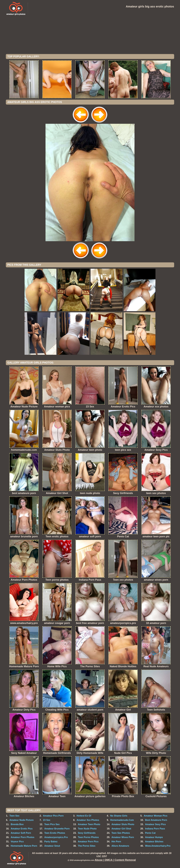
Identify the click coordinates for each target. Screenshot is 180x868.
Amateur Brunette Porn (57, 829)
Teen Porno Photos (88, 837)
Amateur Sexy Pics (155, 824)
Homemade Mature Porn (24, 846)
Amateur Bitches (154, 842)
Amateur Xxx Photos (88, 820)
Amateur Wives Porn (123, 837)
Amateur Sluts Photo (123, 824)
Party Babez (51, 842)
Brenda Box (17, 824)
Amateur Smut (52, 846)
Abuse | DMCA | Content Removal (115, 860)
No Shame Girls (119, 816)
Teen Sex (14, 816)
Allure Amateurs (120, 846)
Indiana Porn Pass (155, 829)
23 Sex (47, 820)
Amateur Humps (154, 837)
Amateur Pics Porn (53, 816)
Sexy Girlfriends (87, 833)
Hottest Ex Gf (84, 816)
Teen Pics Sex (52, 824)
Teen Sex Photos (121, 833)
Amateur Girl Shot (121, 829)
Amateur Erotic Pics (22, 829)
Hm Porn (116, 842)
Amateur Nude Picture (22, 820)
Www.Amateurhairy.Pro (158, 846)
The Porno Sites (87, 846)
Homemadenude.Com (122, 820)
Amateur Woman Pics (156, 816)
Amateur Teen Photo (89, 824)
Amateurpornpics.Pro (56, 837)
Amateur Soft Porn (21, 833)
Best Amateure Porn (156, 820)
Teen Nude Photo (87, 829)
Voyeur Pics (17, 842)
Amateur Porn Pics (88, 842)
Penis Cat (150, 833)
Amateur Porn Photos (23, 837)
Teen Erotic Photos (55, 833)
